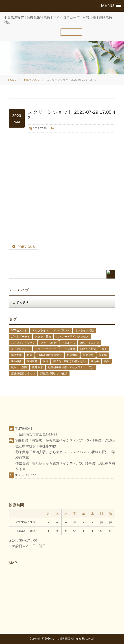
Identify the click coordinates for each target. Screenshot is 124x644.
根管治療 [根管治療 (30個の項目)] (72, 355)
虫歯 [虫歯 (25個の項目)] (14, 367)
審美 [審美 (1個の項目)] (104, 349)
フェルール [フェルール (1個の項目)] (68, 343)
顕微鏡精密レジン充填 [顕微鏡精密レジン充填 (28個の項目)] (54, 374)
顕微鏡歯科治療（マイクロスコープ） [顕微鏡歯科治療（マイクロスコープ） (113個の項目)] (71, 367)
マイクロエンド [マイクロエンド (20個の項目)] (20, 349)
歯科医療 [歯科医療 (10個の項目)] (32, 361)
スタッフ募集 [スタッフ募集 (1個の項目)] (43, 337)
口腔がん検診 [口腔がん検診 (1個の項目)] (88, 349)
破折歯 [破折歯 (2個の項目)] (95, 361)
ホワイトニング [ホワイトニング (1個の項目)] (90, 343)
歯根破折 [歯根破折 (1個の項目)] (16, 361)
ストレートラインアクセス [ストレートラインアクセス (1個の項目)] (72, 337)
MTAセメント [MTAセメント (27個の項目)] (19, 331)
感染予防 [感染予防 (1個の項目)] (16, 355)
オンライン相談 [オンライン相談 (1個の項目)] (84, 331)
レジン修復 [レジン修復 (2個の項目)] (68, 349)
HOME (12, 80)
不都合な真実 (31, 80)
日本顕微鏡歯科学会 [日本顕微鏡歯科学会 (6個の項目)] (50, 355)
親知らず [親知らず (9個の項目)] (37, 367)
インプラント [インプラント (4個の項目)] (62, 331)
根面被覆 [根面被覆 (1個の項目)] (88, 355)
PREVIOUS (26, 247)
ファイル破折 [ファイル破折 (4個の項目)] (48, 343)
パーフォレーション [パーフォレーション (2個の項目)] (23, 343)
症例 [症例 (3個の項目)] (46, 361)
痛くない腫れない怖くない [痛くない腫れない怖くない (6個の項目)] (70, 361)
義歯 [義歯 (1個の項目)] (107, 361)
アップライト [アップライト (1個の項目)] (40, 331)
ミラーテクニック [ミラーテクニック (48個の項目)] (46, 349)
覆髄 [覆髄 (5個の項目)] (24, 367)
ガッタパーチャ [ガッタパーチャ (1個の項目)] (20, 337)
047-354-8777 (25, 475)
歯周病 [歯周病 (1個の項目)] (103, 355)
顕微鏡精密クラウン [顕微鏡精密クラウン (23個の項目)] (23, 374)
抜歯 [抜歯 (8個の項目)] (30, 355)
